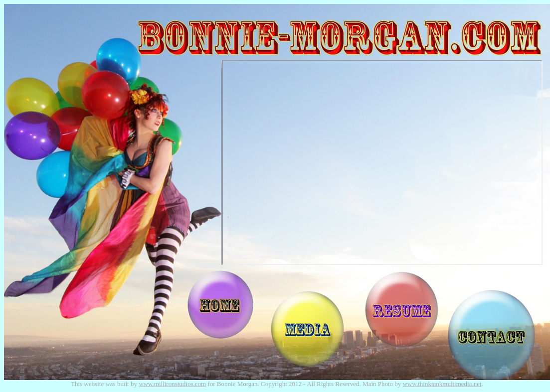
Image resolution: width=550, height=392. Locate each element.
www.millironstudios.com (172, 384)
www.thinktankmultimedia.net (442, 384)
